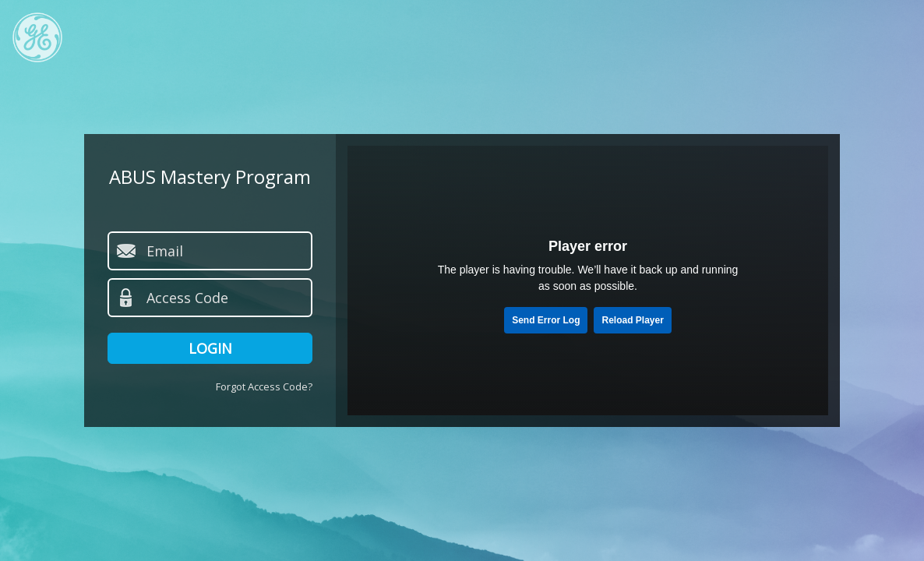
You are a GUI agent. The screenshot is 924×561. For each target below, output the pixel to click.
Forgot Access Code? (264, 386)
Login (210, 348)
